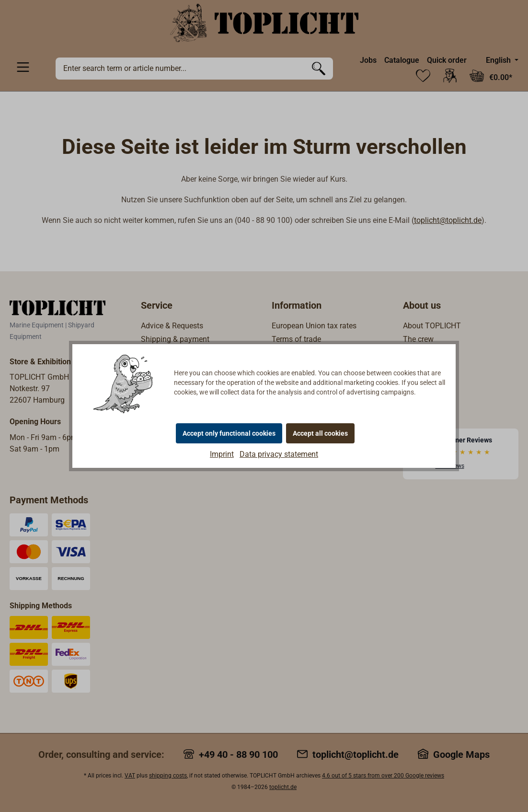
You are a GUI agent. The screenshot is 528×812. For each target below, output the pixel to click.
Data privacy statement (279, 454)
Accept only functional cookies (229, 433)
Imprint (222, 454)
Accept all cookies (320, 433)
